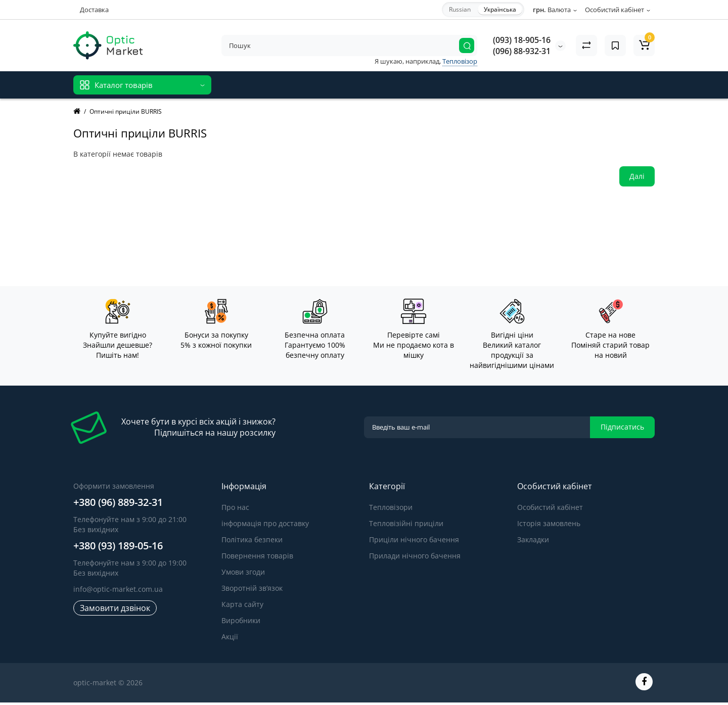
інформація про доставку (265, 523)
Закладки (533, 539)
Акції (230, 637)
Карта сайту (242, 604)
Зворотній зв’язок (252, 588)
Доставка (94, 10)
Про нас (235, 507)
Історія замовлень (549, 523)
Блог (383, 85)
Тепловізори (391, 507)
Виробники (241, 620)
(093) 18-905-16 (522, 40)
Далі (637, 176)
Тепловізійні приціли (406, 523)
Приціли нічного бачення (414, 539)
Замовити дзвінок (115, 608)
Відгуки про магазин (257, 85)
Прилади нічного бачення (415, 556)
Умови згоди (243, 572)
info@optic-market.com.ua (118, 589)
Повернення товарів (257, 556)
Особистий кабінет (550, 507)
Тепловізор (460, 61)
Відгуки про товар (334, 85)
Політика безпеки (252, 539)
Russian (460, 9)
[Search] (467, 45)
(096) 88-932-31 (522, 51)
